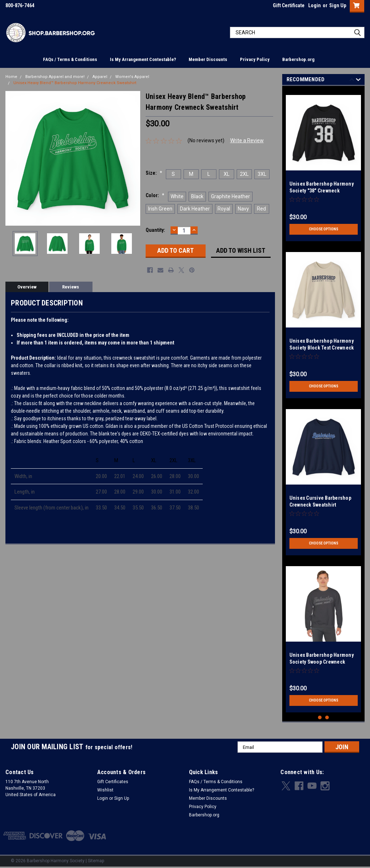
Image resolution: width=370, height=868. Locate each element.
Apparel (100, 77)
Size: (154, 173)
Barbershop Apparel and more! (55, 77)
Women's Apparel (132, 77)
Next (358, 81)
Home (11, 77)
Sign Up (338, 5)
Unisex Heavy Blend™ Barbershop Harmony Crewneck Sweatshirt (75, 83)
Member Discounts (208, 59)
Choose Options (323, 229)
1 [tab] (320, 718)
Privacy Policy (255, 59)
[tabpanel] (324, 165)
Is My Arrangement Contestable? (143, 59)
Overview (27, 287)
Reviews (71, 287)
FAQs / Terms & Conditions (70, 59)
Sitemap (96, 861)
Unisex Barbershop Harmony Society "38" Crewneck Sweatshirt (322, 191)
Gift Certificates (113, 782)
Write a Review (247, 140)
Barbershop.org (298, 59)
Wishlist (105, 790)
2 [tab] (327, 718)
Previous (352, 81)
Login (315, 5)
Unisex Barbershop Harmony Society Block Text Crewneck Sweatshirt (322, 348)
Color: (155, 195)
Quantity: (155, 230)
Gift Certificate (289, 5)
